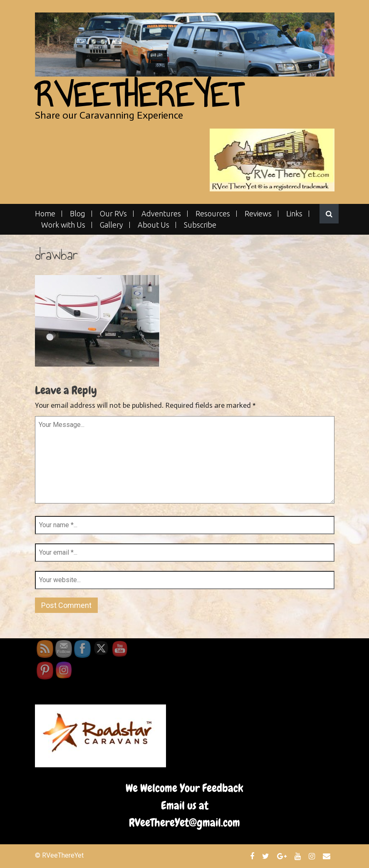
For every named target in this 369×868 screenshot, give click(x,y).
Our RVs (113, 214)
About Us (154, 225)
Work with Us (63, 225)
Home (45, 214)
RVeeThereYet (139, 95)
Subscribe (200, 225)
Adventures (161, 214)
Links (294, 214)
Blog (78, 214)
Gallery (111, 225)
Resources (213, 214)
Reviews (258, 214)
